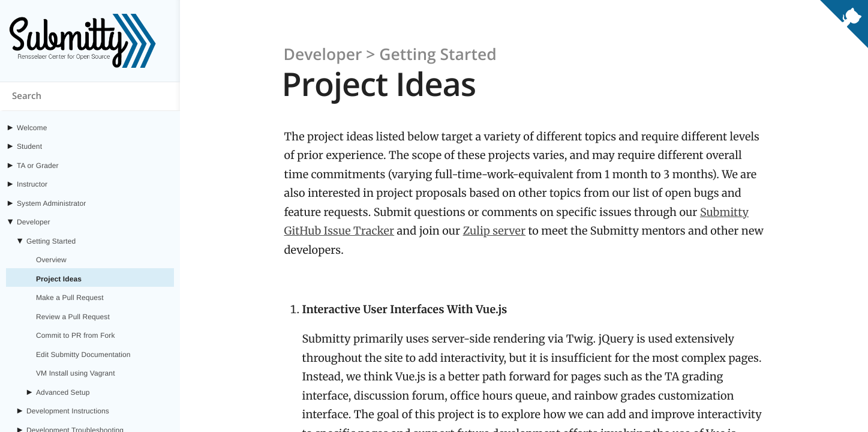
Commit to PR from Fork (76, 335)
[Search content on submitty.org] (90, 97)
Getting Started (51, 241)
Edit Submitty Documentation (83, 355)
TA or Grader (38, 166)
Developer (34, 222)
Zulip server (495, 231)
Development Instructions (68, 411)
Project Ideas (59, 279)
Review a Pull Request (73, 317)
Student (29, 146)
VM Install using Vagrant (76, 373)
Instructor (32, 184)
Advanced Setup (63, 392)
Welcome (32, 128)
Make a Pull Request (70, 298)
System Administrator (51, 203)
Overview (51, 260)
